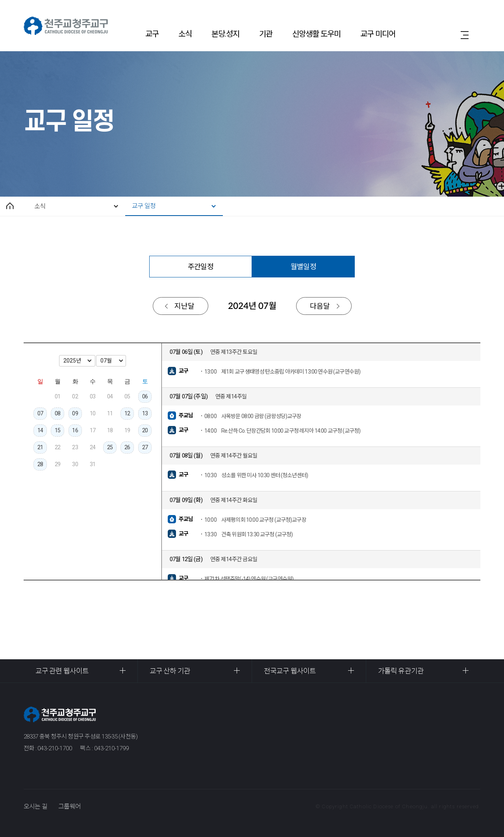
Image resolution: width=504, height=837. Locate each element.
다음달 (320, 306)
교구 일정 (144, 206)
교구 (152, 34)
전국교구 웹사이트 (290, 671)
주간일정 (200, 267)
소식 (185, 34)
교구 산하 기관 (170, 671)
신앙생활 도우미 (316, 34)
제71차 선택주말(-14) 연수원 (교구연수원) (249, 579)
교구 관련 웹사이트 (62, 671)
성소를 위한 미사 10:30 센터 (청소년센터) (256, 475)
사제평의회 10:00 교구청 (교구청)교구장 (255, 520)
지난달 (184, 306)
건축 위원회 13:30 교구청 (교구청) (249, 534)
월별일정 (303, 267)
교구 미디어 (378, 34)
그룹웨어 (69, 806)
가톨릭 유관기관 (401, 671)
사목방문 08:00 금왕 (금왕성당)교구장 (253, 416)
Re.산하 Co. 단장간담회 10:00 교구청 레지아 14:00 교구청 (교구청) (282, 431)
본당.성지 (225, 34)
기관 (266, 34)
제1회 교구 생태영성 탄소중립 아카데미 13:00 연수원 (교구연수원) (282, 372)
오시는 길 (35, 806)
